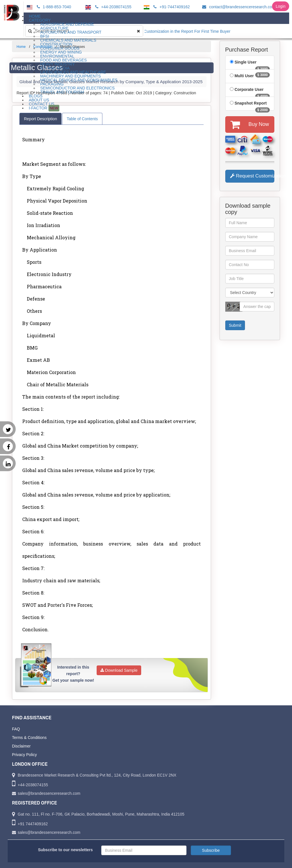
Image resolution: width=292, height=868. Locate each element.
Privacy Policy (24, 755)
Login (281, 6)
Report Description (40, 119)
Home (21, 47)
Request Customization (252, 176)
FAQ (16, 729)
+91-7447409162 (171, 7)
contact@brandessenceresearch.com (238, 7)
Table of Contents (82, 119)
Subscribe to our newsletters (65, 850)
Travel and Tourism (62, 92)
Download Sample (119, 670)
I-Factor (44, 108)
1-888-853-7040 (53, 7)
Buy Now (250, 124)
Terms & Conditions (29, 738)
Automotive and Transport (71, 32)
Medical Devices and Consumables (79, 80)
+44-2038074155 (112, 7)
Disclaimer (21, 746)
